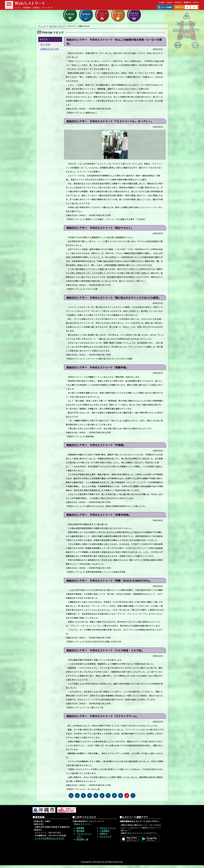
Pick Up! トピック (57, 26)
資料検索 (80, 831)
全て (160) (45, 44)
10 (127, 795)
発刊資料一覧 (82, 839)
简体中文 (178, 2)
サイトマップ (48, 8)
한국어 (196, 2)
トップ (17, 8)
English (170, 2)
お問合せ (37, 8)
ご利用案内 (26, 8)
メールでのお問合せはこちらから (49, 838)
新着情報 (80, 828)
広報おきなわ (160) (50, 49)
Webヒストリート (30, 3)
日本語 (162, 2)
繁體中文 (188, 2)
